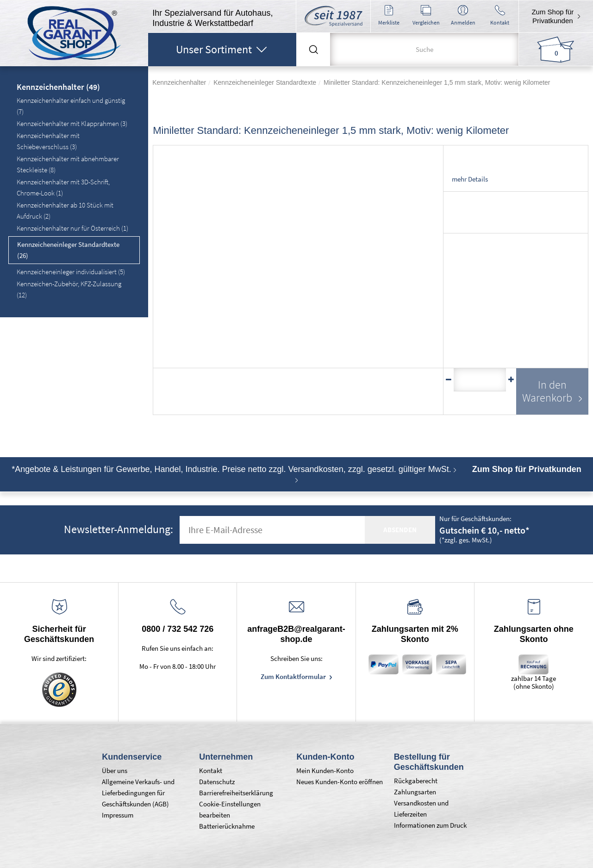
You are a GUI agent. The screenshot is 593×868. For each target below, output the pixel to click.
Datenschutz (217, 782)
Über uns (115, 771)
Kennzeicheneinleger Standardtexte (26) (68, 250)
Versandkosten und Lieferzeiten (421, 808)
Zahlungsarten (415, 792)
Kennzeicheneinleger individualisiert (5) (71, 272)
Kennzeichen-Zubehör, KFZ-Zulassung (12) (69, 289)
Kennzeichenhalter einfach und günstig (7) (71, 106)
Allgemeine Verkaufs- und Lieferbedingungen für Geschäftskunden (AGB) (138, 793)
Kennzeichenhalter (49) (58, 88)
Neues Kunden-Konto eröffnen (340, 782)
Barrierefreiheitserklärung (236, 793)
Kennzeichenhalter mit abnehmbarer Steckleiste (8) (68, 164)
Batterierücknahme (227, 826)
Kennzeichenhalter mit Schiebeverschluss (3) (48, 141)
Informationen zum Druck (430, 825)
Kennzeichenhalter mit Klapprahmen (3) (72, 123)
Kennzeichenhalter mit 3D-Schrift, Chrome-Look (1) (63, 187)
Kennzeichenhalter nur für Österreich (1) (72, 228)
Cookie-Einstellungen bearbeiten (230, 809)
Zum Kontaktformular (294, 676)
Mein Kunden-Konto (325, 771)
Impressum (118, 815)
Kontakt (211, 771)
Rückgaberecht (416, 781)
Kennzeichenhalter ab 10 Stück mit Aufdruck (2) (65, 211)
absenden (400, 530)
